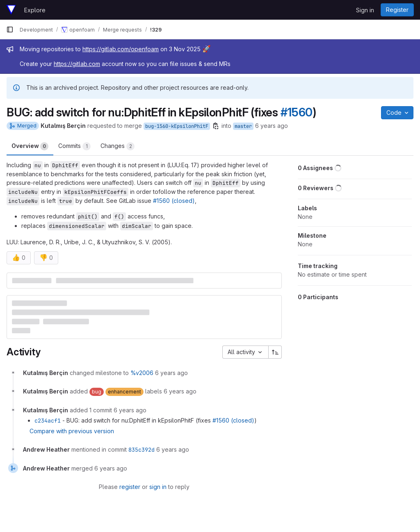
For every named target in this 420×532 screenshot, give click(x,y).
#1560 (297, 112)
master (243, 126)
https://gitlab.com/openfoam (121, 49)
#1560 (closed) (174, 201)
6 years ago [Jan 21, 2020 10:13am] (272, 126)
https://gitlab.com (77, 64)
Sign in (365, 10)
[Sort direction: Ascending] (275, 352)
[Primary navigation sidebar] (10, 30)
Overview (30, 146)
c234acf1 (48, 421)
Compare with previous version (72, 431)
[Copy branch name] (216, 126)
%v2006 (142, 373)
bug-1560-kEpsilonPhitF (177, 126)
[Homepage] (11, 10)
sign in (158, 487)
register (130, 487)
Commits (74, 146)
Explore (35, 10)
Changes (118, 146)
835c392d (142, 450)
